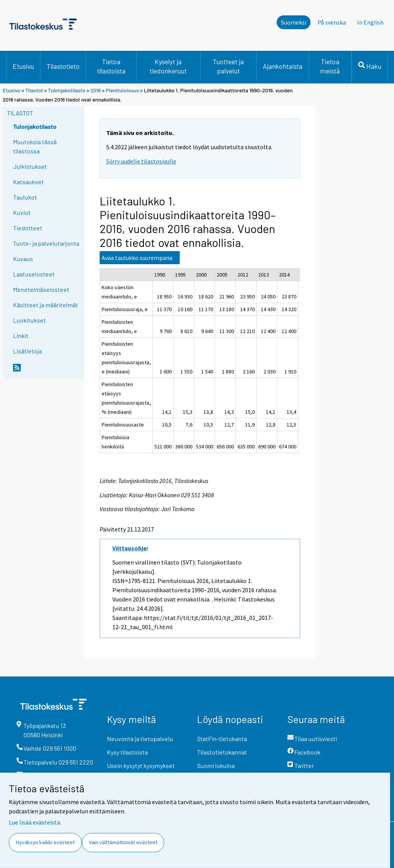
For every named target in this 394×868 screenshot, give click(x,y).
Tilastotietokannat (222, 752)
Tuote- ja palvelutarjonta (46, 243)
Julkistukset (30, 166)
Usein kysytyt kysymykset (141, 766)
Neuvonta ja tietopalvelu (140, 739)
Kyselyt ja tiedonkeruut (168, 66)
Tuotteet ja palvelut (228, 66)
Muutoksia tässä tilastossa (35, 146)
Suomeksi (294, 22)
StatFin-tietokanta (222, 739)
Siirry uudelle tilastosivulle (141, 161)
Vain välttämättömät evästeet (123, 842)
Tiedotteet (28, 228)
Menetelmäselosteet (41, 289)
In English (370, 22)
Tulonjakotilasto (67, 90)
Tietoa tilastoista (111, 66)
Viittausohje (129, 548)
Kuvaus (23, 259)
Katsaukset (28, 182)
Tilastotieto (63, 66)
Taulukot (25, 197)
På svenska (332, 22)
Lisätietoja (28, 351)
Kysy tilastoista (127, 752)
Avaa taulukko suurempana (137, 258)
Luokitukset (29, 320)
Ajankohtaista (283, 66)
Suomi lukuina (216, 766)
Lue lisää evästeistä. (35, 822)
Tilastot (34, 90)
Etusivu (23, 66)
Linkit (21, 336)
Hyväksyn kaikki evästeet (45, 842)
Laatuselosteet (34, 274)
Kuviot (22, 212)
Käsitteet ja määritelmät (46, 305)
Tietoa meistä (330, 66)
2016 (96, 90)
